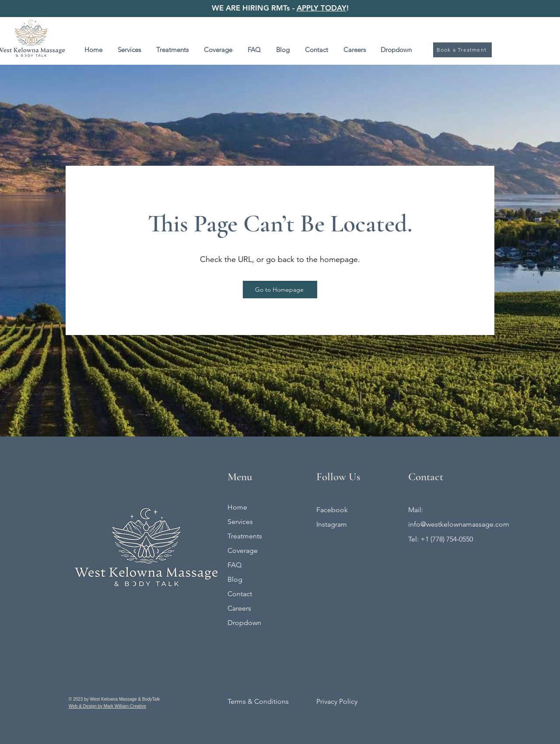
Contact (240, 594)
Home (237, 507)
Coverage (243, 550)
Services (240, 522)
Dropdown (244, 623)
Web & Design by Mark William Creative (107, 706)
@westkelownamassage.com (465, 524)
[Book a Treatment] (462, 50)
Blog (235, 579)
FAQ (234, 565)
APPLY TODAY (322, 8)
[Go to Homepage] (280, 290)
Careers (239, 608)
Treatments (245, 536)
